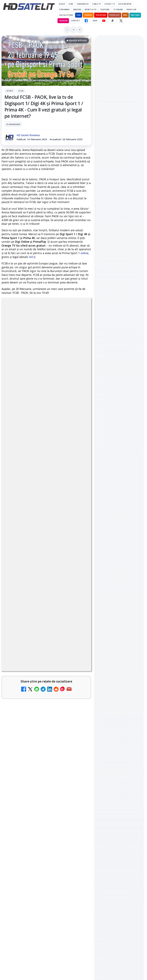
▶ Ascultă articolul (77, 40)
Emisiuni (77, 9)
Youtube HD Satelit (119, 424)
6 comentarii (13, 124)
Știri (71, 4)
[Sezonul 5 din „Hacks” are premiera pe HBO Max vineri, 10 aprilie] (119, 175)
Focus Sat (115, 15)
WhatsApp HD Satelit (119, 416)
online (84, 253)
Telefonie (105, 9)
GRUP (95, 21)
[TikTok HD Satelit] (112, 21)
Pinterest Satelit (119, 451)
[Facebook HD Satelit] (86, 21)
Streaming (64, 9)
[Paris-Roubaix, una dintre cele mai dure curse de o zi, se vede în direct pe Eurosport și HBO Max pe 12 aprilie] (119, 134)
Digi (102, 492)
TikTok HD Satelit (119, 433)
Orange (88, 15)
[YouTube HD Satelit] (104, 21)
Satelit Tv (110, 4)
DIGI (79, 15)
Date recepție (125, 4)
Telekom (63, 21)
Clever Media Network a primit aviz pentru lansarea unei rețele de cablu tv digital (39, 799)
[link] (46, 710)
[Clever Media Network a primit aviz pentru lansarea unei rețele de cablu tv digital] (78, 804)
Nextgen (135, 15)
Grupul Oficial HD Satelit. (53, 607)
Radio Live (131, 9)
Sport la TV (91, 9)
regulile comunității (52, 598)
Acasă (62, 4)
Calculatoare (66, 15)
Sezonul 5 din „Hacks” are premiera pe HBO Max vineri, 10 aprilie (117, 156)
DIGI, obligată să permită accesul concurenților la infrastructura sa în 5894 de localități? (36, 873)
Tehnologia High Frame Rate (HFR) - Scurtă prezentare (37, 767)
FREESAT (114, 492)
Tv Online (118, 9)
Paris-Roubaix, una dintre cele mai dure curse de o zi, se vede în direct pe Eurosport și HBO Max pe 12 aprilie (118, 112)
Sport (10, 91)
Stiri (21, 91)
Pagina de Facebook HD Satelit (119, 393)
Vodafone (101, 15)
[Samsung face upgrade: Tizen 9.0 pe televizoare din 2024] (78, 944)
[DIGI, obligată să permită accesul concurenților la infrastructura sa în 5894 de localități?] (78, 876)
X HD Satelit (119, 442)
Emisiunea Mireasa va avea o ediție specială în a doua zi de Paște (37, 969)
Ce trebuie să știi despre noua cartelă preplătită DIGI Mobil (38, 738)
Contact (76, 21)
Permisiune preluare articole (119, 529)
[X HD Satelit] (121, 21)
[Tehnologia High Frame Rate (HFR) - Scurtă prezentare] (78, 774)
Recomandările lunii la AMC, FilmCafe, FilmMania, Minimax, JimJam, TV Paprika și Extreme (39, 907)
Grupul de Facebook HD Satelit (119, 405)
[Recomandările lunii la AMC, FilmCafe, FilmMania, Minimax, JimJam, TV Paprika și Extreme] (78, 912)
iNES (125, 15)
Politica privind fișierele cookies (119, 539)
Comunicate (83, 4)
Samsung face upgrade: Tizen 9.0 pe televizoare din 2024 (38, 937)
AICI (32, 257)
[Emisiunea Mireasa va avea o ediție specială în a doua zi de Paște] (119, 86)
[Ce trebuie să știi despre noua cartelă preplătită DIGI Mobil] (78, 744)
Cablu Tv (97, 4)
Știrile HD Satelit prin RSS (119, 461)
